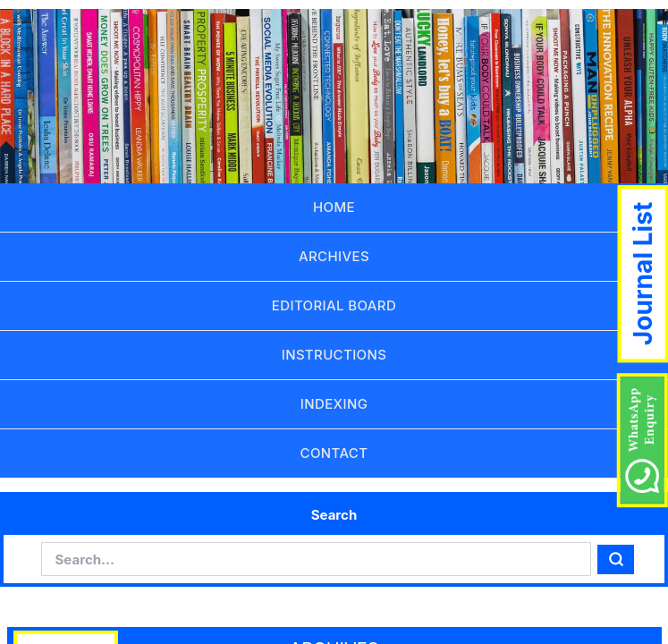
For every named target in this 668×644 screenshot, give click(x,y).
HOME (334, 207)
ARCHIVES (334, 256)
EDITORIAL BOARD (334, 305)
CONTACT (334, 453)
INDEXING (334, 404)
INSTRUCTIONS (334, 355)
